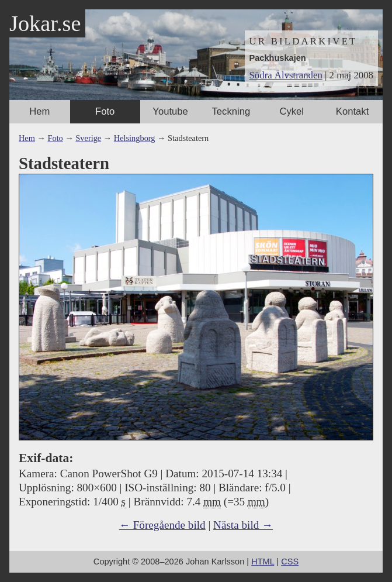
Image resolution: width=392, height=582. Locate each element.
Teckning (231, 111)
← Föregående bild (162, 525)
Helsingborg (135, 138)
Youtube (170, 111)
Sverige (88, 138)
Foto (105, 111)
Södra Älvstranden (286, 75)
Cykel (292, 111)
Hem (39, 111)
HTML (263, 562)
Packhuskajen (278, 58)
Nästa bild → (243, 525)
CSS (290, 562)
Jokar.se (45, 23)
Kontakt (352, 111)
